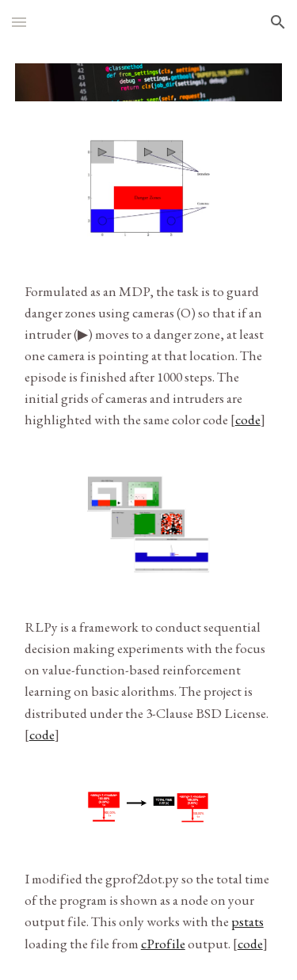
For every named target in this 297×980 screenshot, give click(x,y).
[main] (149, 356)
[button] (19, 22)
